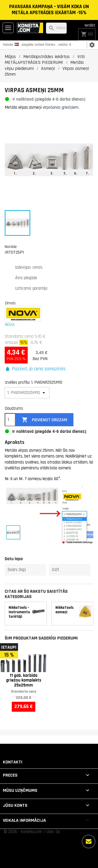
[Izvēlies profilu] (27, 393)
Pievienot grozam (44, 420)
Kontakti (13, 762)
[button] (35, 369)
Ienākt (90, 25)
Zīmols (10, 303)
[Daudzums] (10, 420)
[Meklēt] (56, 28)
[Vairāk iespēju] (89, 841)
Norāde (11, 247)
